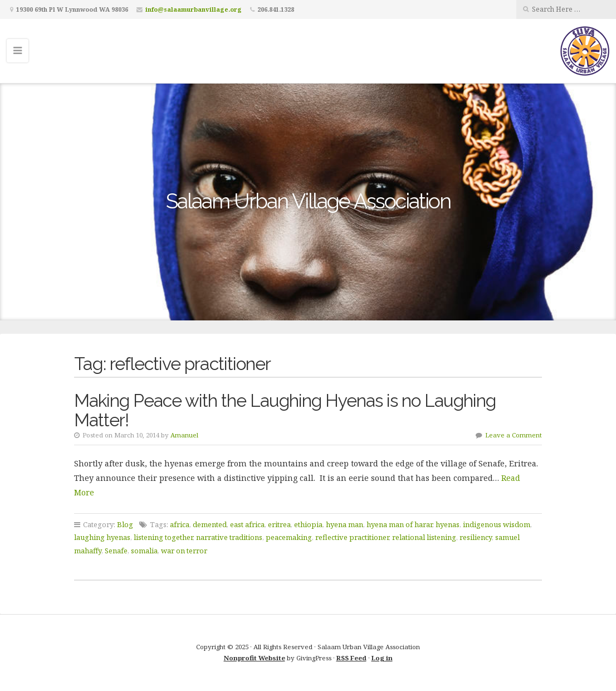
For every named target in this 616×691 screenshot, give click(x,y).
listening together (163, 537)
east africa (247, 524)
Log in (382, 658)
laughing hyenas (102, 537)
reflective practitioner (352, 537)
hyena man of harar (399, 524)
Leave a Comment (514, 435)
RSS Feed (351, 658)
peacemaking (289, 537)
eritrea (279, 524)
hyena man (344, 524)
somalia (144, 551)
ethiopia (308, 524)
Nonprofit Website (255, 658)
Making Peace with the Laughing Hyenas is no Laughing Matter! (285, 410)
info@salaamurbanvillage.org (194, 9)
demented (210, 524)
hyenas (448, 524)
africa (180, 524)
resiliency (476, 537)
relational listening (424, 537)
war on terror (184, 551)
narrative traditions (229, 537)
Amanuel (184, 435)
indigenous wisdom (497, 524)
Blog (125, 524)
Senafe (116, 551)
